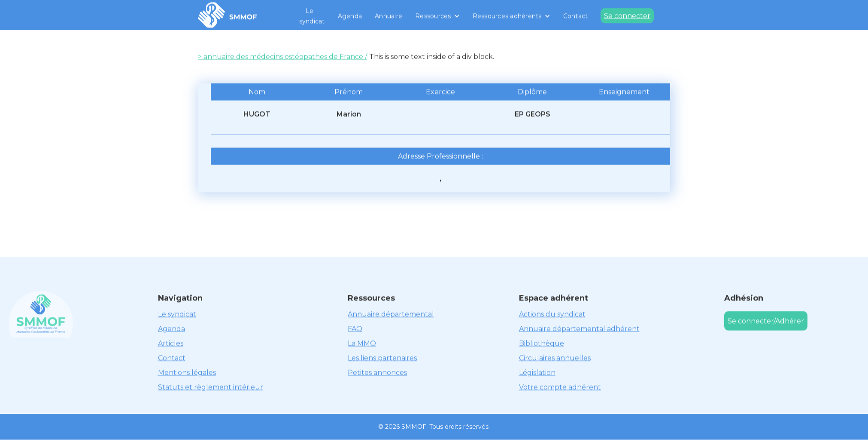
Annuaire (388, 16)
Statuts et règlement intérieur (211, 387)
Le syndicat (312, 16)
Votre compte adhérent (560, 387)
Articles (171, 343)
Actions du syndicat (552, 314)
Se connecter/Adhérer (766, 321)
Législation (537, 372)
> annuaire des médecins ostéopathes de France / (282, 56)
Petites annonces (377, 372)
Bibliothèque (542, 343)
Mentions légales (187, 372)
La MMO (362, 343)
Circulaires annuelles (555, 358)
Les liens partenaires (382, 358)
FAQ (355, 329)
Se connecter (627, 16)
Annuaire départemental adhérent (579, 329)
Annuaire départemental (391, 314)
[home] (228, 15)
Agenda (350, 16)
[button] (437, 16)
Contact (576, 16)
